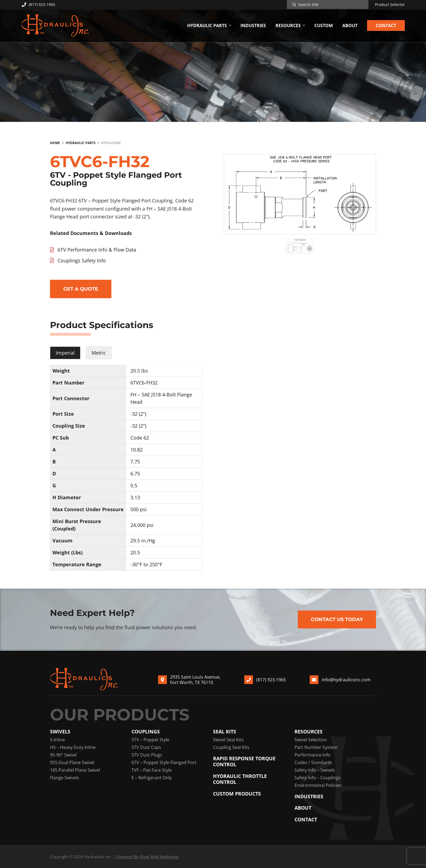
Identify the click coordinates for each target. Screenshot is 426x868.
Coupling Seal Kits (231, 747)
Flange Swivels (65, 778)
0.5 (134, 485)
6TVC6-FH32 (144, 383)
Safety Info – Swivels (315, 770)
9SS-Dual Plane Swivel (72, 762)
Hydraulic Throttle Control (240, 779)
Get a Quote (81, 289)
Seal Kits (225, 732)
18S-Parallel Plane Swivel (75, 770)
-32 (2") (138, 414)
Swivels (60, 732)
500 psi (139, 509)
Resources (308, 732)
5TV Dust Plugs (147, 755)
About (303, 808)
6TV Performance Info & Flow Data (97, 250)
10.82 (137, 450)
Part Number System (316, 747)
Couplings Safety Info (82, 260)
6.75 (135, 473)
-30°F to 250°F (146, 564)
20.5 (135, 552)
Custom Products (237, 794)
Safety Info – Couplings (318, 778)
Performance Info (312, 755)
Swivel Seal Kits (228, 740)
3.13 (135, 497)
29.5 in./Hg (143, 540)
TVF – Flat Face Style (152, 770)
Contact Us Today (337, 619)
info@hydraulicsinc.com (346, 680)
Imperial (65, 353)
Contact (306, 820)
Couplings (146, 732)
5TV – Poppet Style (150, 740)
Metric (99, 353)
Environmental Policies (318, 785)
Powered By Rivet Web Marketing (147, 857)
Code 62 (140, 438)
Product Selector (390, 5)
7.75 (135, 462)
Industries (309, 797)
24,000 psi (142, 525)
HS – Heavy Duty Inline (73, 747)
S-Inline (57, 740)
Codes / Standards (313, 762)
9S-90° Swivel (63, 755)
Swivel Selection (311, 740)
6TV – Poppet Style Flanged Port (164, 762)
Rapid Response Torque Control (244, 762)
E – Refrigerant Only (152, 778)
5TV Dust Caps (146, 747)
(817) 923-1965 (38, 4)
